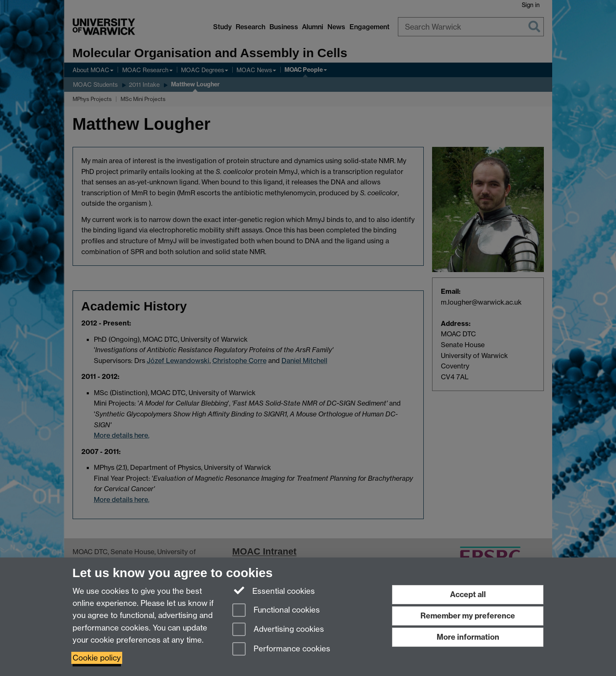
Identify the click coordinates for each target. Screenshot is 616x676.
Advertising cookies (278, 630)
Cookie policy (97, 658)
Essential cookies (274, 590)
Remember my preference (468, 616)
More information (468, 637)
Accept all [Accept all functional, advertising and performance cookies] (468, 594)
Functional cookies (276, 611)
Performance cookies (281, 650)
